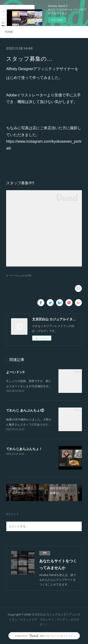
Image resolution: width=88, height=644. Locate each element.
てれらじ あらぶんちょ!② (25, 410)
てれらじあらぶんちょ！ (24, 449)
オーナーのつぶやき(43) (19, 276)
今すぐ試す (57, 20)
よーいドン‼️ (15, 372)
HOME (9, 32)
